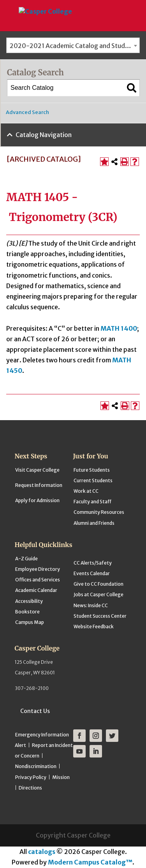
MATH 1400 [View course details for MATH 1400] (119, 328)
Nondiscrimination (36, 766)
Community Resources (99, 512)
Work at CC (86, 491)
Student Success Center (100, 616)
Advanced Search (27, 112)
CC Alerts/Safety (93, 563)
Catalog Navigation (44, 135)
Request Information (39, 485)
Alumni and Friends (94, 523)
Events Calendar (92, 573)
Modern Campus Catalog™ (90, 862)
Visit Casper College (37, 470)
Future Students (92, 470)
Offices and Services (38, 580)
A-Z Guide (26, 559)
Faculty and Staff (92, 502)
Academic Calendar (36, 590)
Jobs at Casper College (99, 594)
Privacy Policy (31, 777)
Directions (30, 788)
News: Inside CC (91, 605)
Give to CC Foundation (99, 584)
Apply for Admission (37, 500)
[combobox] (73, 45)
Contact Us (35, 711)
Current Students (93, 480)
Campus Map (30, 622)
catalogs (42, 852)
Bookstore (27, 612)
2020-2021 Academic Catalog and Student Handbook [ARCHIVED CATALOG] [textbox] (75, 46)
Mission (61, 777)
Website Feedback (94, 626)
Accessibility (29, 601)
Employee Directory (38, 569)
